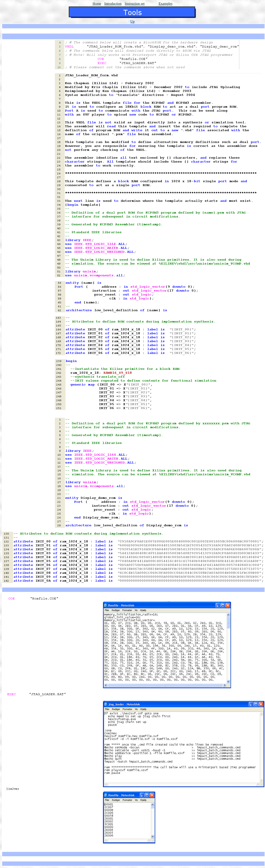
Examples (166, 4)
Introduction (113, 4)
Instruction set (135, 4)
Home (97, 4)
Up (133, 21)
